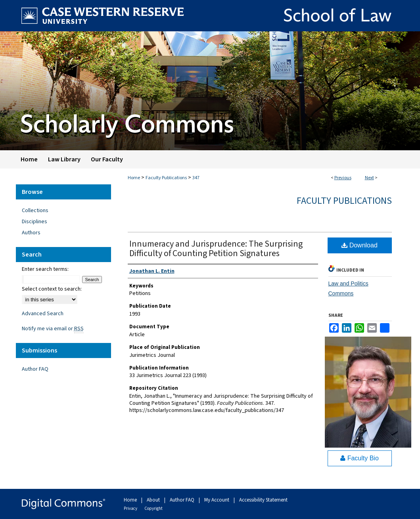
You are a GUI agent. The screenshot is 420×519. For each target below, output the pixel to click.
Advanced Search (43, 314)
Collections (35, 211)
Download (360, 245)
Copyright (153, 508)
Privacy (131, 508)
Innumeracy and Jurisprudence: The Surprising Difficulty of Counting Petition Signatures (216, 249)
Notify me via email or (53, 329)
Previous (343, 178)
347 (196, 178)
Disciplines (35, 222)
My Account (217, 500)
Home (134, 178)
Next (369, 178)
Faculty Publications (166, 178)
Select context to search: (52, 289)
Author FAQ (35, 369)
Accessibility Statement (263, 500)
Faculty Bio (360, 458)
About (154, 500)
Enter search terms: (45, 269)
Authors (31, 233)
